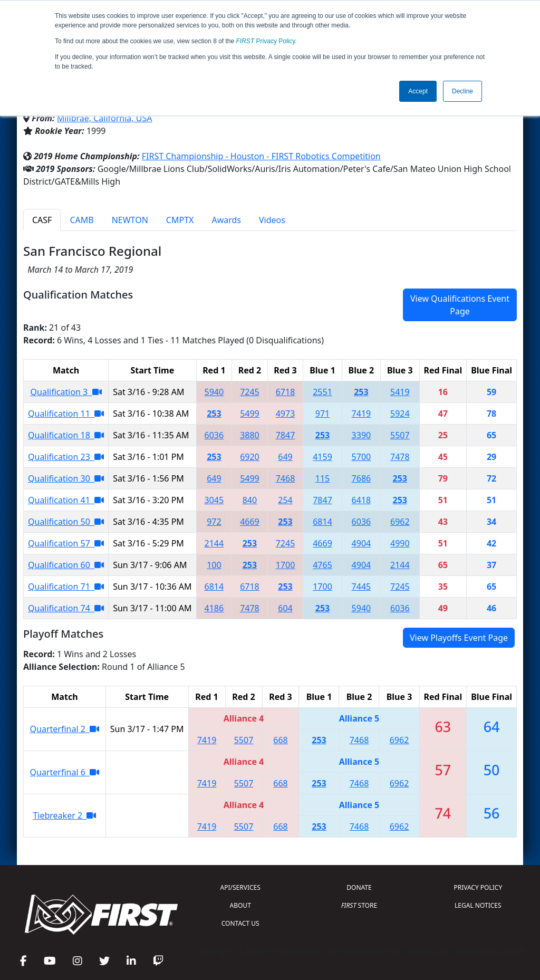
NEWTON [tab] (130, 220)
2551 (322, 392)
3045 (214, 500)
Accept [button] (418, 91)
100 (214, 565)
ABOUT (240, 905)
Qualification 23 (66, 457)
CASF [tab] (42, 220)
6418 (361, 500)
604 (285, 608)
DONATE (359, 887)
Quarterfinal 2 (65, 729)
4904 (361, 543)
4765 (322, 565)
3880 (250, 435)
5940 (214, 392)
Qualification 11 (66, 414)
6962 (400, 522)
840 (250, 500)
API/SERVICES (240, 887)
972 (214, 522)
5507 (400, 435)
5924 (400, 414)
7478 (400, 457)
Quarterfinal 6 (65, 772)
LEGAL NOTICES (478, 905)
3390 (361, 435)
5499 (250, 414)
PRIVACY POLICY (478, 887)
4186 (214, 608)
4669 (250, 522)
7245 (250, 392)
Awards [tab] (226, 220)
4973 (286, 414)
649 (285, 457)
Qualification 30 (66, 478)
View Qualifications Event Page (460, 305)
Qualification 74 (66, 608)
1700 (286, 565)
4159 (322, 457)
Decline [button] (462, 91)
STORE (359, 905)
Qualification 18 (66, 435)
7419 (361, 414)
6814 (322, 522)
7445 (361, 587)
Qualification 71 (66, 587)
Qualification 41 (66, 500)
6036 (214, 435)
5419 (400, 392)
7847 (286, 435)
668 (280, 740)
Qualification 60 (66, 565)
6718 (286, 392)
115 (322, 478)
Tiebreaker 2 (64, 815)
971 (322, 414)
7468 (286, 478)
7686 (361, 478)
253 (361, 392)
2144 (214, 543)
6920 (250, 457)
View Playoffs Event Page (459, 638)
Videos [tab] (272, 220)
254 (285, 500)
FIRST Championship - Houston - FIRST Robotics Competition (261, 156)
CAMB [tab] (81, 220)
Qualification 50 (66, 522)
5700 (361, 457)
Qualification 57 (66, 543)
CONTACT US (240, 923)
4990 (400, 543)
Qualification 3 (66, 392)
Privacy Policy (266, 41)
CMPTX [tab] (180, 220)
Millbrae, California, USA (105, 118)
